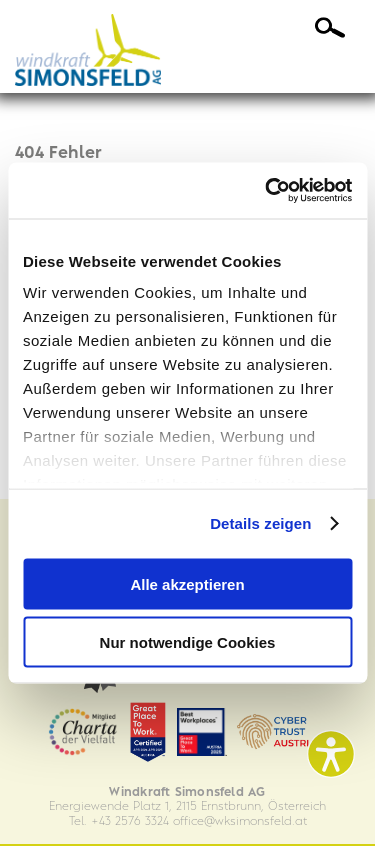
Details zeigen (260, 523)
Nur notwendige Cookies (188, 642)
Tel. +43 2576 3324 (119, 821)
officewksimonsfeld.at (240, 821)
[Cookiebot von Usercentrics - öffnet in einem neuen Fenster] (267, 191)
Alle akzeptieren (187, 583)
